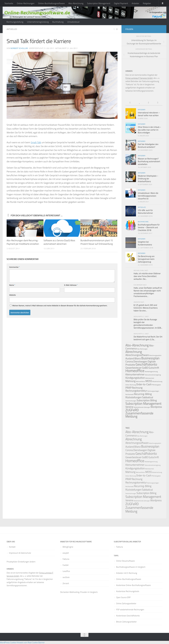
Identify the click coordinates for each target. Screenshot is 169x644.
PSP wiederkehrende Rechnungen (130, 610)
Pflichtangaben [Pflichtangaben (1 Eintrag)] (156, 385)
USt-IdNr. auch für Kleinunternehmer (145, 212)
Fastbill (66, 565)
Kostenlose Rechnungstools (128, 591)
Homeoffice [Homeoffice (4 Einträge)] (135, 371)
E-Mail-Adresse (71, 285)
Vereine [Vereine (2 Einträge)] (129, 407)
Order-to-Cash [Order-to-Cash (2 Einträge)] (144, 384)
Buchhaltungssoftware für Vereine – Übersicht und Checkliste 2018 (149, 227)
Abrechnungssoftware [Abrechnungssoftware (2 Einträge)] (137, 355)
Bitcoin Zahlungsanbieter (126, 622)
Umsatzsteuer (73, 22)
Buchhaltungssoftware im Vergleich (131, 567)
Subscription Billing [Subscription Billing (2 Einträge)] (147, 400)
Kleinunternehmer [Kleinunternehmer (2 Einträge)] (135, 374)
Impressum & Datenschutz (20, 553)
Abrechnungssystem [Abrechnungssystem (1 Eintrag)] (155, 355)
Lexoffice (66, 571)
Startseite (9, 3)
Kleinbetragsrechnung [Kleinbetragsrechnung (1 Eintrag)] (151, 372)
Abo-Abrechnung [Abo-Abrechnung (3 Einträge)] (137, 345)
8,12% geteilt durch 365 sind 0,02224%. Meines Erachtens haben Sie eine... (146, 308)
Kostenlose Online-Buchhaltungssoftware (133, 585)
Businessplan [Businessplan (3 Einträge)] (150, 358)
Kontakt (12, 547)
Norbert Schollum (19, 48)
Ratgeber (147, 3)
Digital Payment (121, 3)
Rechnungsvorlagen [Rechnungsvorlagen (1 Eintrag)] (153, 391)
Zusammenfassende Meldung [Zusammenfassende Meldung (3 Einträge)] (139, 415)
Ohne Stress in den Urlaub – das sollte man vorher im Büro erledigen (149, 130)
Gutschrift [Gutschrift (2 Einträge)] (154, 368)
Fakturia (66, 559)
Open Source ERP (123, 597)
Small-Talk (36, 142)
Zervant (66, 583)
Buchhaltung (58, 22)
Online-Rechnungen (26, 3)
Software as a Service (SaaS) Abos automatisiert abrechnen (59, 242)
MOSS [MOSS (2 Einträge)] (149, 381)
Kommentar (15, 267)
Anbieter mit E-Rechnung (127, 573)
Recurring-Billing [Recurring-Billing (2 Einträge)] (143, 394)
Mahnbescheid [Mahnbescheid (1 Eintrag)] (150, 378)
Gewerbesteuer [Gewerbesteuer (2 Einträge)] (133, 457)
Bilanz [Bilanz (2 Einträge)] (138, 358)
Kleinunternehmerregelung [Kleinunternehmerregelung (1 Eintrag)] (153, 375)
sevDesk (66, 577)
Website (12, 295)
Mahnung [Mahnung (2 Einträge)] (130, 381)
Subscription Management (99, 3)
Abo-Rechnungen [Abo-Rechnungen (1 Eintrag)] (142, 349)
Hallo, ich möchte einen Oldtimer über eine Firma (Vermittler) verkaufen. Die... (147, 276)
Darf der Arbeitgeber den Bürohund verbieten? (148, 146)
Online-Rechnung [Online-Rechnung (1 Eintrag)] (131, 385)
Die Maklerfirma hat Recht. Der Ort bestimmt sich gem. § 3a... (148, 338)
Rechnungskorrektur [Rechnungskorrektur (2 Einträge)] (136, 391)
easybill (66, 553)
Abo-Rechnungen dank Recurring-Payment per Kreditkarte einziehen (23, 242)
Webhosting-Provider (78, 592)
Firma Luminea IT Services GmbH (139, 78)
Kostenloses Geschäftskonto (128, 616)
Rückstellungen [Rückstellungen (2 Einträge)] (134, 397)
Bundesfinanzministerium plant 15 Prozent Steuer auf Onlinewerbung (97, 242)
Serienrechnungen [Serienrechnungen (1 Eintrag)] (131, 401)
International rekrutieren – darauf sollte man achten (149, 114)
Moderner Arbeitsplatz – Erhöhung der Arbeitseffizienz (148, 179)
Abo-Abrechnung (76, 3)
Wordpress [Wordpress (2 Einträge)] (156, 407)
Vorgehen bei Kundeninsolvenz (145, 243)
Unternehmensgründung (38, 22)
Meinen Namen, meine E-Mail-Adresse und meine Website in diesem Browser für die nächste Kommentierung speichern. (60, 305)
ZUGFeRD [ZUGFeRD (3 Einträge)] (132, 410)
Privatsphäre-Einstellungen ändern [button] (21, 562)
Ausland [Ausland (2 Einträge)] (130, 358)
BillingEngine (68, 547)
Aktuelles (12, 29)
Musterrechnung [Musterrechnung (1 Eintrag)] (157, 381)
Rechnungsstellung (15, 22)
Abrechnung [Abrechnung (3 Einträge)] (134, 352)
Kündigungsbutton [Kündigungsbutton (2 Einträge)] (135, 378)
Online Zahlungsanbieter (126, 603)
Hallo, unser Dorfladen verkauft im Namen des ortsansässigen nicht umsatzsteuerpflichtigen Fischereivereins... (148, 292)
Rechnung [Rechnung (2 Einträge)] (137, 388)
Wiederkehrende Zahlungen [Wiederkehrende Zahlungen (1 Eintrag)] (142, 407)
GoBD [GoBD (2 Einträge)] (145, 368)
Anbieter (135, 3)
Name (12, 285)
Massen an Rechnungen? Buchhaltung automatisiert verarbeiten (149, 161)
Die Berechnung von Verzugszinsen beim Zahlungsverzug (146, 259)
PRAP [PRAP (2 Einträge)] (128, 388)
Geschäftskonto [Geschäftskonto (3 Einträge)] (146, 364)
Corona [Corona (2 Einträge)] (129, 361)
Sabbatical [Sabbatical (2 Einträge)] (148, 397)
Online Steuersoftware (125, 561)
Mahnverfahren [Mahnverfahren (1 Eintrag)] (140, 381)
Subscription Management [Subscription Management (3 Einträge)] (143, 404)
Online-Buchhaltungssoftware (51, 3)
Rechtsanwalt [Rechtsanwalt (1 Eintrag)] (130, 394)
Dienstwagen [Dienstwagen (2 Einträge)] (140, 361)
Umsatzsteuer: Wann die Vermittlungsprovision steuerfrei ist (148, 196)
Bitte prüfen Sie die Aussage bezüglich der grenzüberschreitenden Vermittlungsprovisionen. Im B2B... (148, 324)
